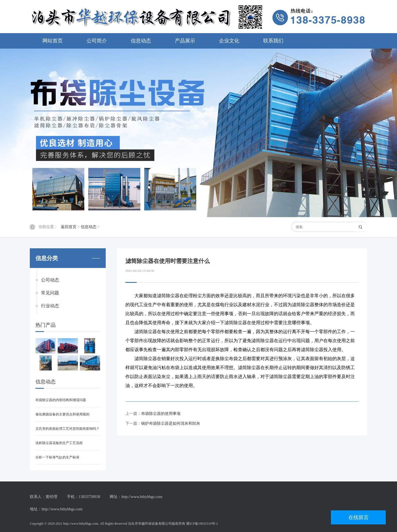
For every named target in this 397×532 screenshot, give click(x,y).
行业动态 (50, 306)
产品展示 (185, 41)
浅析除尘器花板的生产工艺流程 (59, 443)
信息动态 (141, 41)
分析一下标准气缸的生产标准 (57, 457)
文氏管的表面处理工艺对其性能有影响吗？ (67, 429)
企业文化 (229, 41)
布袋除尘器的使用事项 (161, 414)
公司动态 (50, 280)
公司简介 (97, 41)
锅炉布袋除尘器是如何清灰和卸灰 (171, 423)
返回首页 (69, 227)
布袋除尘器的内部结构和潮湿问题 (61, 400)
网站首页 (53, 41)
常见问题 (50, 293)
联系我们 (273, 41)
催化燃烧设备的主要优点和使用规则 (62, 414)
